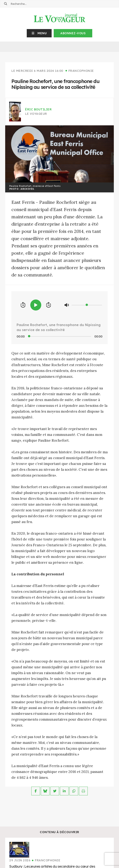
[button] (39, 33)
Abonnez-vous (73, 33)
